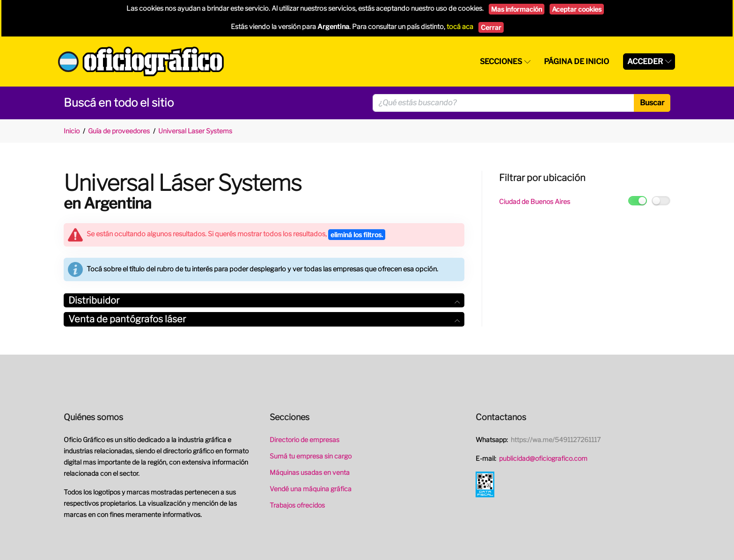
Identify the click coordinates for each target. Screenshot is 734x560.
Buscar (652, 103)
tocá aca (460, 27)
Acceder (645, 62)
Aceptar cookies (577, 9)
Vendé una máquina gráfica (311, 489)
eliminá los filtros (357, 235)
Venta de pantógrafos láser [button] (264, 319)
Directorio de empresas (305, 440)
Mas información (517, 9)
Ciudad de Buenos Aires (535, 201)
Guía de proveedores (119, 131)
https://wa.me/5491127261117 (556, 440)
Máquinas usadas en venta (310, 472)
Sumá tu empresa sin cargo (311, 456)
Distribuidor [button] (264, 300)
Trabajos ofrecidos (297, 505)
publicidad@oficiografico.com (543, 458)
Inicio (72, 131)
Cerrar (491, 27)
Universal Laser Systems (195, 131)
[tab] (264, 301)
